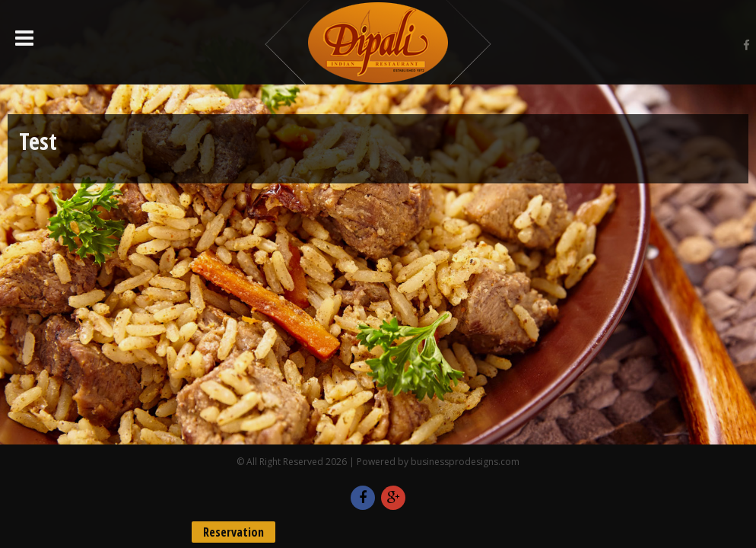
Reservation (233, 532)
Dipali (378, 42)
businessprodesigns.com (465, 462)
